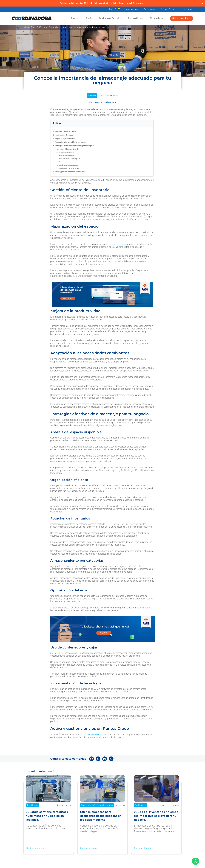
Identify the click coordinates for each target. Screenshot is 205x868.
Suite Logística (182, 18)
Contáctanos (134, 9)
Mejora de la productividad (68, 138)
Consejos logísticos (103, 805)
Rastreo (77, 18)
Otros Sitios (151, 9)
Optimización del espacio (71, 162)
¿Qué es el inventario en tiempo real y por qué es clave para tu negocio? (154, 816)
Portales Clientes (170, 9)
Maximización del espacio (67, 135)
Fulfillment (42, 27)
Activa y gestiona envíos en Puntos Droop (75, 172)
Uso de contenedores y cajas (73, 165)
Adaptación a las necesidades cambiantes (75, 142)
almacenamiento (122, 244)
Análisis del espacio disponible (74, 149)
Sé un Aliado (158, 18)
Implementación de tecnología (74, 168)
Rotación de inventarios (71, 155)
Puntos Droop (137, 18)
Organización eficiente (70, 152)
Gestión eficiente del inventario (70, 131)
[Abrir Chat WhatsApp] (196, 861)
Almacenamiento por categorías (74, 159)
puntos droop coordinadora (98, 735)
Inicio (26, 27)
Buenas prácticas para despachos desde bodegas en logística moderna (102, 816)
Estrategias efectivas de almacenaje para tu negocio (80, 145)
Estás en (116, 9)
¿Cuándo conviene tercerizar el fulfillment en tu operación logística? (48, 816)
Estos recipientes (59, 653)
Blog (33, 27)
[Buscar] (188, 9)
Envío (91, 18)
